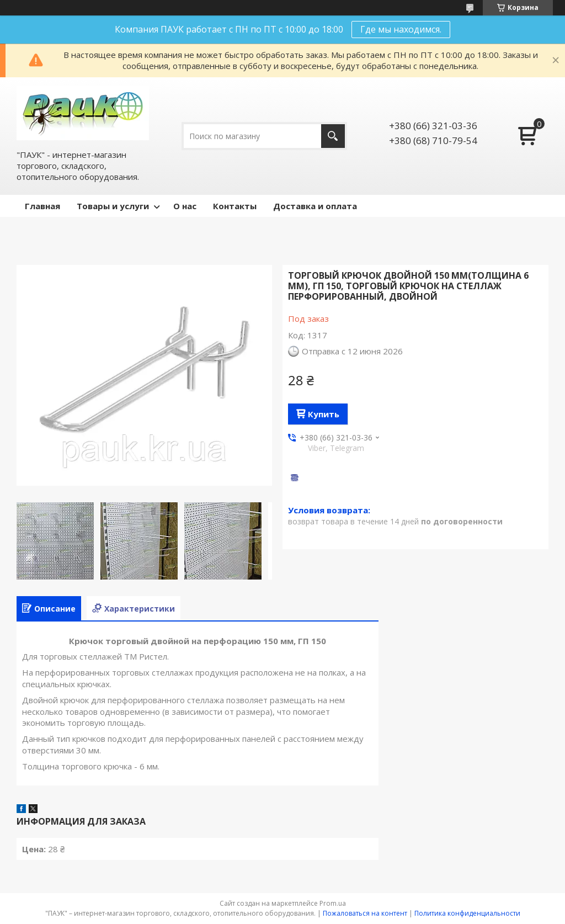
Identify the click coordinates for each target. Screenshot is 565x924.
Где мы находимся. (401, 29)
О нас (185, 206)
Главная (42, 206)
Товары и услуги (113, 206)
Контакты (235, 206)
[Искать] (333, 136)
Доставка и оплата (315, 206)
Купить (324, 414)
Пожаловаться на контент (365, 913)
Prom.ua (333, 903)
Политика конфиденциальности (467, 913)
